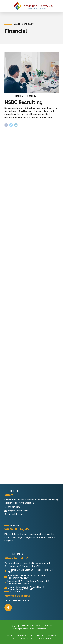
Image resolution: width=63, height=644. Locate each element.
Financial (19, 96)
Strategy (31, 96)
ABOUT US (21, 635)
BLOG (15, 639)
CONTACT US (27, 639)
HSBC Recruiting (24, 102)
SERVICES (51, 635)
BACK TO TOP (45, 639)
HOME (10, 635)
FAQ (31, 635)
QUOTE (40, 635)
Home (17, 24)
